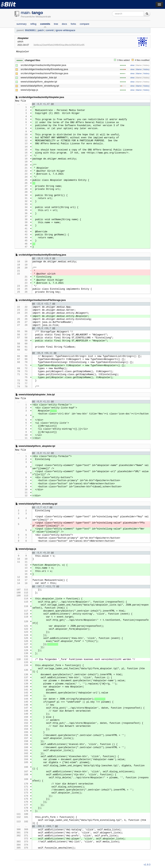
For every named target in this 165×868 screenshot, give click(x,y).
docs (64, 24)
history (146, 69)
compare (85, 24)
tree (56, 24)
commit (50, 30)
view (132, 65)
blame (139, 69)
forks (73, 24)
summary (21, 24)
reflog (33, 24)
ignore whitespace (65, 30)
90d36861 (30, 30)
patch (41, 30)
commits (45, 24)
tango (37, 13)
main (25, 13)
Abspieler (23, 38)
